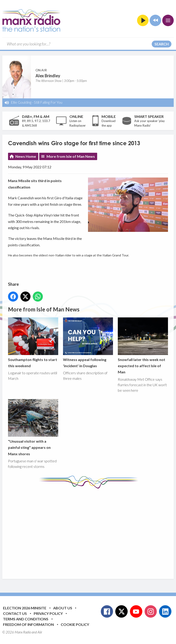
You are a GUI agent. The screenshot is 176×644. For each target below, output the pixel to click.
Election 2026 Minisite (25, 608)
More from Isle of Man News (71, 156)
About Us (63, 608)
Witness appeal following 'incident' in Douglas (88, 343)
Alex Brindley (48, 76)
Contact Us (15, 613)
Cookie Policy (75, 624)
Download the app (109, 123)
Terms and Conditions (26, 619)
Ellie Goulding (21, 102)
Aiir (40, 632)
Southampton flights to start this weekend (33, 343)
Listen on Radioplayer (78, 123)
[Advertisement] (92, 530)
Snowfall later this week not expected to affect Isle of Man (143, 346)
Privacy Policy (48, 613)
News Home (26, 156)
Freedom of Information (28, 624)
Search (162, 44)
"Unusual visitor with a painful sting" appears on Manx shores (33, 427)
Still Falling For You (48, 102)
